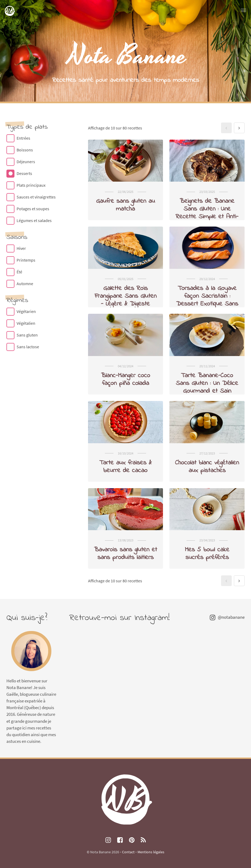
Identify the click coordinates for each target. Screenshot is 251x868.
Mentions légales (151, 852)
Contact (128, 852)
